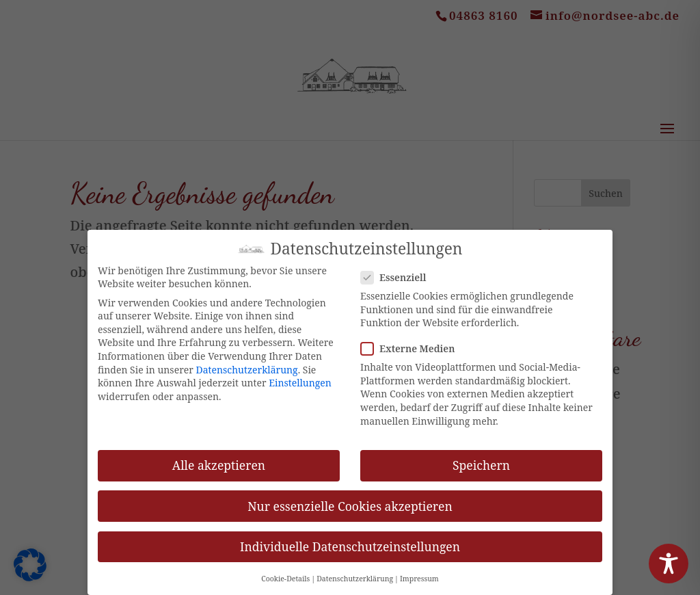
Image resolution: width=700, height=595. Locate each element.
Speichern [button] (481, 456)
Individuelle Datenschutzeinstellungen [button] (350, 538)
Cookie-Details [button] (285, 570)
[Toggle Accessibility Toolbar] (669, 564)
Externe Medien (413, 340)
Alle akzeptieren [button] (219, 456)
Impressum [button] (419, 570)
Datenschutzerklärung (247, 360)
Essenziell (399, 268)
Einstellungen (300, 374)
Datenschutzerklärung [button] (355, 570)
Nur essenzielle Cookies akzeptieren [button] (350, 497)
